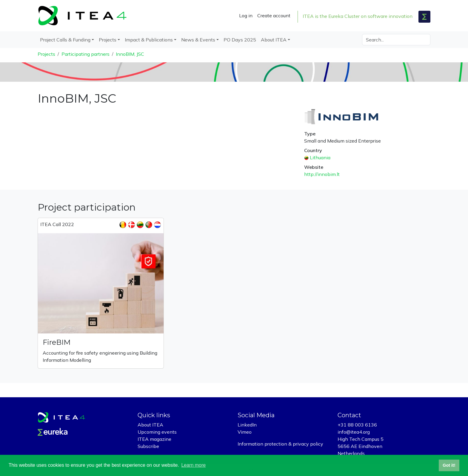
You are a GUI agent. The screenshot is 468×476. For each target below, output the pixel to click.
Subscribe (148, 446)
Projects (46, 54)
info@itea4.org (354, 432)
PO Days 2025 (240, 40)
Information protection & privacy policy (280, 444)
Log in (246, 16)
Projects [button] (108, 40)
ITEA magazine (154, 439)
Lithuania (320, 157)
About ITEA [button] (274, 40)
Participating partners (86, 54)
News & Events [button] (198, 40)
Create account (274, 16)
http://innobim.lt (322, 174)
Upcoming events (157, 432)
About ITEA (150, 425)
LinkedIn (247, 425)
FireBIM (57, 342)
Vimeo (245, 432)
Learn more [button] (193, 465)
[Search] (396, 40)
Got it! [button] (449, 465)
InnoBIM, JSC (130, 54)
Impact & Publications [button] (149, 40)
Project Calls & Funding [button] (65, 40)
